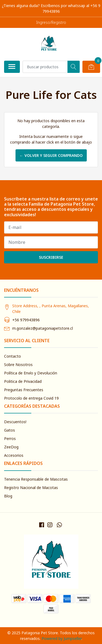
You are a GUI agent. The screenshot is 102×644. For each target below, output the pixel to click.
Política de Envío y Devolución (31, 373)
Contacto (13, 356)
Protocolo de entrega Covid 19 (31, 398)
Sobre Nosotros (18, 365)
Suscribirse (51, 257)
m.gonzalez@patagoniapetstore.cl (43, 328)
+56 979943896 (26, 320)
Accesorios (14, 455)
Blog (8, 496)
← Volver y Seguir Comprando (51, 155)
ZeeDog (11, 447)
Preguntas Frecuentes (24, 390)
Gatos (10, 430)
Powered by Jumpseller (61, 638)
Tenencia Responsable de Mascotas (36, 479)
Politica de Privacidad (23, 381)
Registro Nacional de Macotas (31, 488)
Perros (10, 438)
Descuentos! (15, 422)
